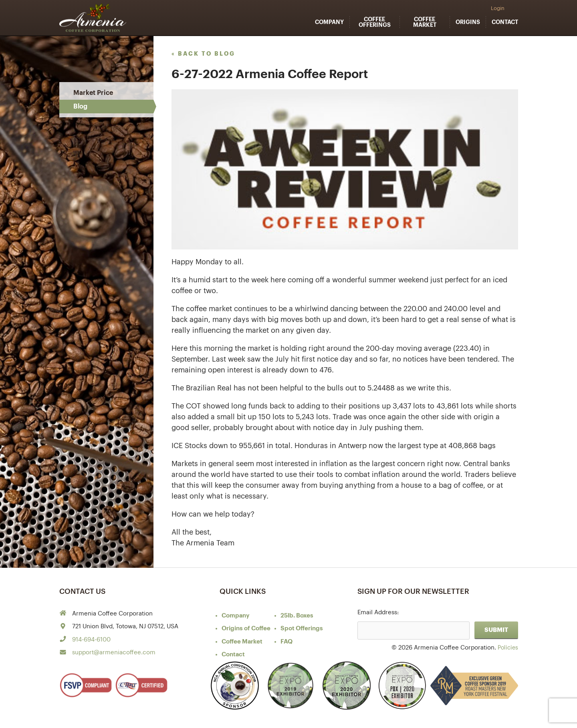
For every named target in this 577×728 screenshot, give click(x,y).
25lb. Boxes (297, 616)
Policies (507, 648)
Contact (505, 22)
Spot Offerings (302, 628)
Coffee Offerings (375, 22)
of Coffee (246, 628)
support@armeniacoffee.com (114, 653)
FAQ (286, 642)
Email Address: (378, 612)
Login (498, 8)
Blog (80, 107)
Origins (468, 22)
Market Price (93, 93)
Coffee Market (425, 22)
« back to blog (203, 54)
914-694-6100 (91, 640)
